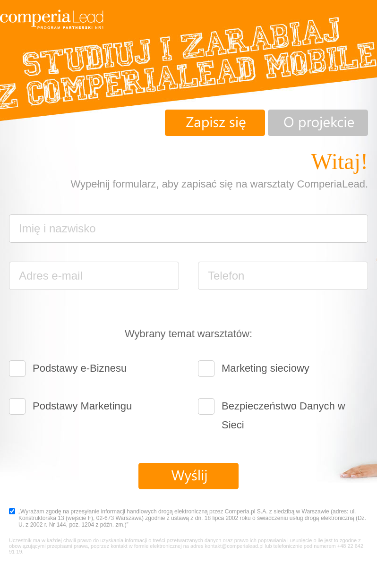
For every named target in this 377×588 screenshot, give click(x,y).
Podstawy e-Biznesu (80, 368)
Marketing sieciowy (266, 368)
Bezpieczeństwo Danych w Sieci (283, 408)
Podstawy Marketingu (82, 406)
